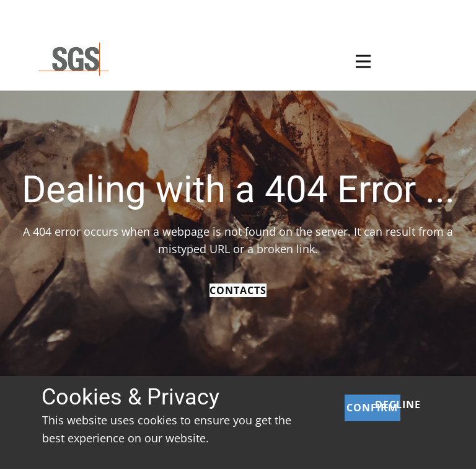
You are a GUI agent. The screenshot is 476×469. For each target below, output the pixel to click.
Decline (398, 404)
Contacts (238, 290)
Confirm (372, 408)
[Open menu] (363, 61)
